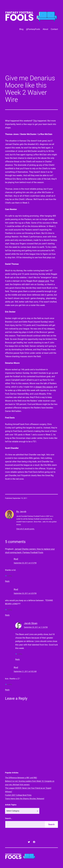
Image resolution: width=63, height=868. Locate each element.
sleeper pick (44, 281)
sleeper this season (44, 387)
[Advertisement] (31, 56)
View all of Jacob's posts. (25, 529)
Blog (21, 29)
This (35, 121)
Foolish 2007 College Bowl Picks (18, 795)
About (45, 29)
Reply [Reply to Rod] (7, 581)
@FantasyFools (33, 29)
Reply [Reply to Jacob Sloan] (18, 659)
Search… (9, 818)
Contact (54, 29)
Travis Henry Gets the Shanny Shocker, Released (25, 799)
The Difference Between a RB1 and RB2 (21, 778)
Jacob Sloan (31, 623)
